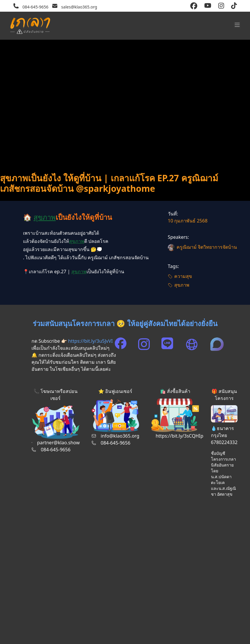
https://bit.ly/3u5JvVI (90, 341)
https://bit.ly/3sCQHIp (179, 436)
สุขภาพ (45, 217)
